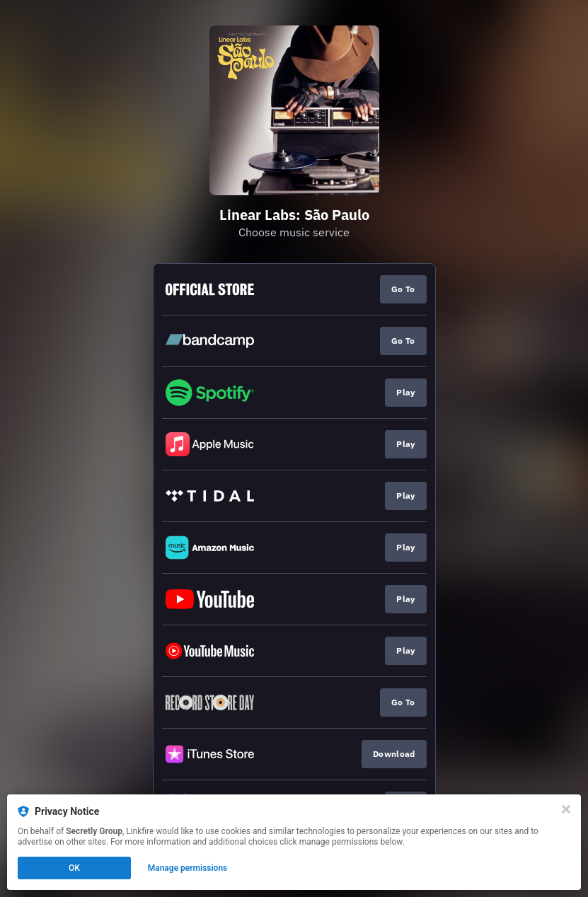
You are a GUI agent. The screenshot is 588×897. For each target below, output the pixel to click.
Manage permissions (188, 868)
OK (74, 868)
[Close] (566, 809)
